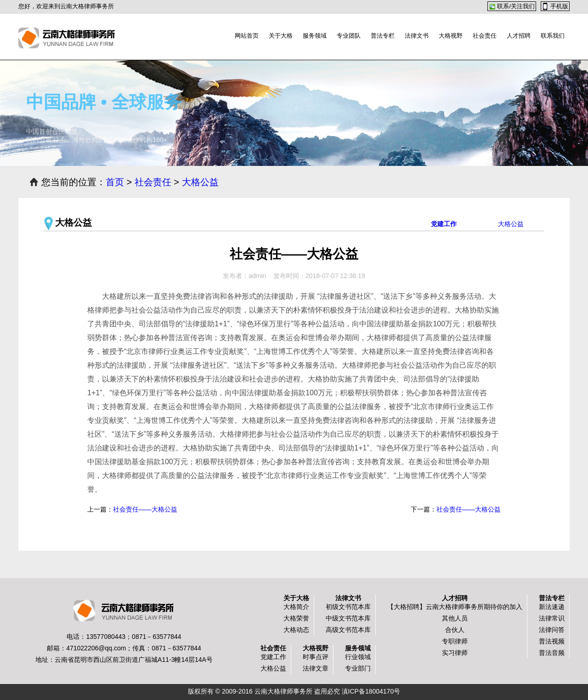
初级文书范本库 (348, 607)
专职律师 (455, 641)
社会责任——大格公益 (469, 509)
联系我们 (553, 36)
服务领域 (315, 36)
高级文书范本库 (348, 630)
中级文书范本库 (348, 618)
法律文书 (417, 36)
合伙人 (455, 630)
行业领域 (358, 657)
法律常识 (552, 618)
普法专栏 (383, 36)
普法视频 (552, 641)
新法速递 (552, 607)
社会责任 (485, 36)
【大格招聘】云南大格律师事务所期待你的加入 (455, 607)
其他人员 (455, 618)
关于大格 (281, 36)
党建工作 (444, 224)
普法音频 (552, 653)
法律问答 (552, 630)
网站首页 (247, 36)
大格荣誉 (296, 618)
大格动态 (296, 630)
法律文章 (316, 668)
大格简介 (296, 607)
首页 (115, 182)
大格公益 (200, 182)
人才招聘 (519, 36)
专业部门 (358, 668)
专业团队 (349, 36)
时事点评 (316, 657)
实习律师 (455, 653)
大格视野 (451, 36)
